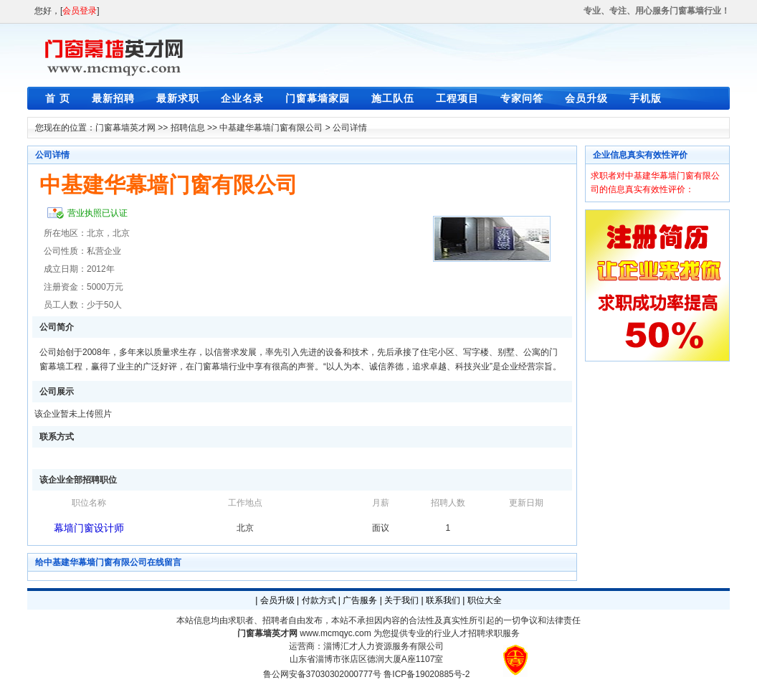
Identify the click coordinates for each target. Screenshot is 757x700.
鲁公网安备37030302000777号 (322, 674)
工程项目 (457, 98)
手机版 (646, 98)
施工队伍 (393, 98)
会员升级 (586, 98)
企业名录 (242, 98)
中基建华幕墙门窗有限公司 (271, 128)
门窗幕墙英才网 (125, 128)
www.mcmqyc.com (335, 633)
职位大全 (485, 600)
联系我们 (443, 600)
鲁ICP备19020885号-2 (427, 674)
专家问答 (522, 98)
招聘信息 (188, 128)
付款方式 (319, 600)
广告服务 (360, 600)
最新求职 (178, 98)
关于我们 (401, 600)
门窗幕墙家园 (318, 98)
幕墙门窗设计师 (89, 528)
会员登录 (80, 11)
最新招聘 (113, 98)
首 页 (58, 98)
